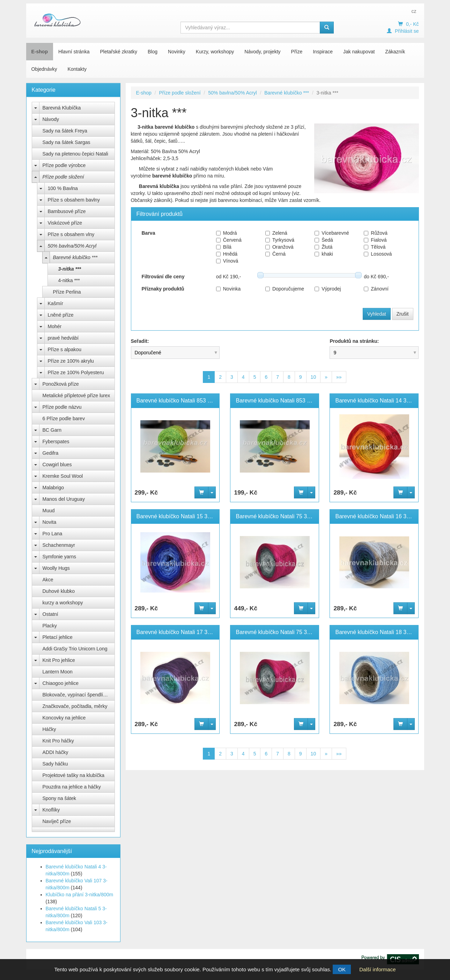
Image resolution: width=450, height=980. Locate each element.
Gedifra (51, 453)
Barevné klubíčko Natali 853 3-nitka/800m (287, 401)
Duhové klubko (59, 591)
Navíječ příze (57, 821)
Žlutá (323, 247)
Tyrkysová (280, 240)
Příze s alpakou (65, 349)
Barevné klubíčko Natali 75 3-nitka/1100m (287, 516)
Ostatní (50, 614)
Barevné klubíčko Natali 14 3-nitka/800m (385, 401)
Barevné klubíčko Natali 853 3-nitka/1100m (190, 401)
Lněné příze (61, 315)
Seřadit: (140, 341)
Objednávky (44, 69)
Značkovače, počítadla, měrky (75, 706)
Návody (51, 119)
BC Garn (52, 430)
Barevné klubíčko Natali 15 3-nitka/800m (187, 516)
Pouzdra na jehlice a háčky (72, 787)
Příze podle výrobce (64, 165)
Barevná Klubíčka (62, 108)
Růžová (375, 233)
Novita (50, 522)
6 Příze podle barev (64, 419)
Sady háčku (55, 764)
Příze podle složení (63, 177)
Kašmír (56, 303)
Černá (275, 254)
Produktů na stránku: (354, 341)
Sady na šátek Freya (65, 131)
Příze (297, 52)
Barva (149, 233)
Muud (49, 511)
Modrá (227, 233)
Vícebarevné (332, 233)
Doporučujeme (285, 289)
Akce (48, 580)
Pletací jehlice (58, 637)
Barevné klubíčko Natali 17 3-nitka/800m (187, 632)
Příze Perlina (67, 292)
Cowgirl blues (57, 465)
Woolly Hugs (56, 568)
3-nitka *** (70, 269)
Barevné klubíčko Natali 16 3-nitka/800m (385, 516)
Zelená (276, 233)
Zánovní (376, 289)
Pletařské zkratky (119, 52)
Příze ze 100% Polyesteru (76, 372)
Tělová (375, 247)
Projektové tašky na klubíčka (73, 775)
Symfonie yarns (59, 557)
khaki (324, 254)
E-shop (40, 52)
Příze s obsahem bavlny (74, 200)
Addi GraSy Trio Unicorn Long (75, 649)
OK (342, 969)
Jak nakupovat (359, 52)
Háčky (49, 729)
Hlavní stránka (74, 52)
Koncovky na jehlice (64, 718)
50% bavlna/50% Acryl (72, 246)
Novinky (177, 52)
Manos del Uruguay (64, 499)
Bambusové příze (67, 211)
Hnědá (227, 254)
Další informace (377, 969)
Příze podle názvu (62, 407)
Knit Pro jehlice (59, 660)
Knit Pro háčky (58, 741)
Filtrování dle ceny (163, 277)
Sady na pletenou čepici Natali (75, 154)
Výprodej (328, 289)
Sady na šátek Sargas (67, 142)
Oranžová (279, 247)
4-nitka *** (69, 280)
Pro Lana (53, 534)
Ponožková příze (61, 384)
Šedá (324, 240)
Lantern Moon (58, 672)
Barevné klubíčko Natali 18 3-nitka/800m (385, 632)
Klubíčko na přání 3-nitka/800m (80, 895)
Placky (50, 626)
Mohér (55, 326)
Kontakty (77, 69)
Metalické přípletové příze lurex (76, 395)
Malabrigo (53, 488)
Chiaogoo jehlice (61, 683)
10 (313, 377)
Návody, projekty (262, 52)
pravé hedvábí (63, 338)
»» (339, 377)
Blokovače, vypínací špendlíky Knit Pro (79, 695)
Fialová (375, 240)
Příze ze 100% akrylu (71, 361)
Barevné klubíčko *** (75, 257)
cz (414, 11)
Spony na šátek (60, 798)
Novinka (228, 289)
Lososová (378, 254)
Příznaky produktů (163, 289)
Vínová (227, 261)
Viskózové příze (65, 223)
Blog (153, 52)
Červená (229, 240)
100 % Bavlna (63, 188)
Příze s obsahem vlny (71, 234)
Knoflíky (51, 810)
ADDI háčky (56, 752)
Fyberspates (56, 442)
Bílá (224, 247)
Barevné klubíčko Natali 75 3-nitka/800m (286, 632)
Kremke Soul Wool (63, 476)
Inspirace (323, 52)
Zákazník (395, 52)
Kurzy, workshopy (215, 52)
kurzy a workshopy (63, 603)
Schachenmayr (59, 545)
